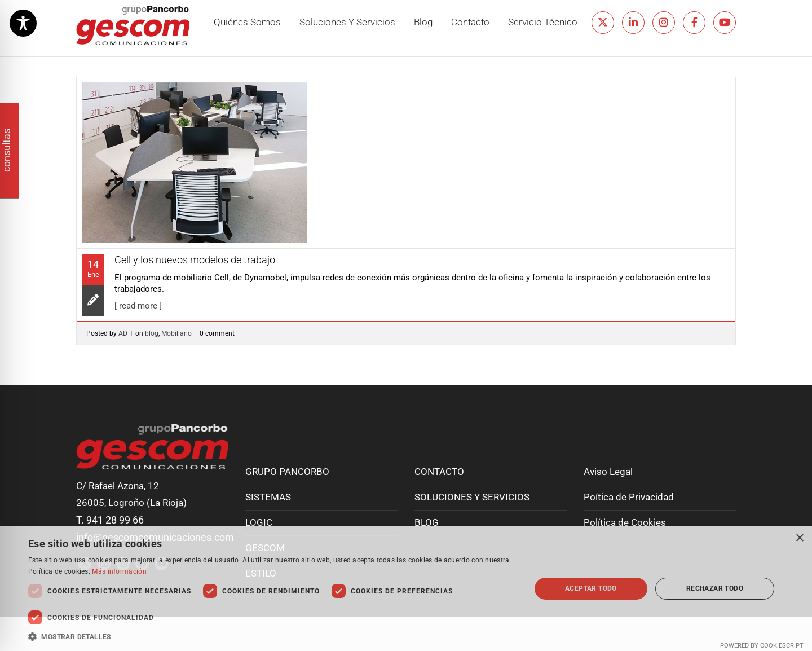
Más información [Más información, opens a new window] (119, 571)
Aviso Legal (608, 472)
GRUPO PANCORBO (287, 472)
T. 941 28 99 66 (110, 520)
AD (123, 333)
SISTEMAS (268, 497)
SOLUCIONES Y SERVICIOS (472, 497)
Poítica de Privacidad (629, 497)
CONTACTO (439, 472)
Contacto (470, 22)
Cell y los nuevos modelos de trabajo (195, 260)
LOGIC (259, 523)
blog (152, 333)
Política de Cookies (625, 523)
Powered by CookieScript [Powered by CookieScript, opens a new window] (762, 646)
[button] (272, 637)
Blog (423, 22)
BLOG (427, 523)
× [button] (799, 538)
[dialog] (406, 589)
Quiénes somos (247, 22)
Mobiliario (176, 333)
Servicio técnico (543, 22)
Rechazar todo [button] (715, 588)
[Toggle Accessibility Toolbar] (23, 23)
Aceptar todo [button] (591, 588)
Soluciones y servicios (347, 22)
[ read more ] (138, 306)
